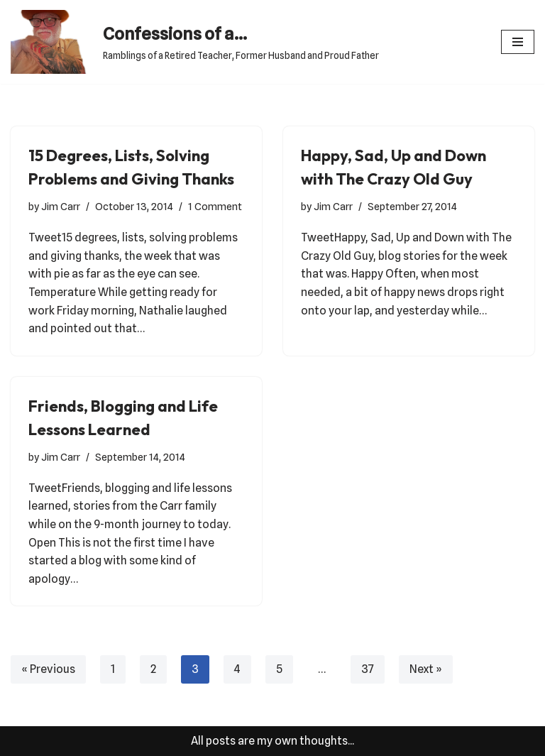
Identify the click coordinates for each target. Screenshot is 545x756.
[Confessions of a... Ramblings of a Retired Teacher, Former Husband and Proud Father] (195, 42)
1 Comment (215, 206)
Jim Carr (61, 206)
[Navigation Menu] (518, 42)
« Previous (48, 669)
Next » (426, 669)
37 (368, 669)
